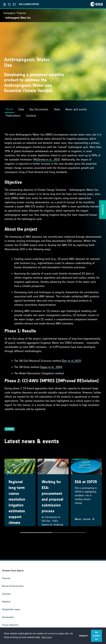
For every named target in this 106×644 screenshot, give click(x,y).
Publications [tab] (13, 116)
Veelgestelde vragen (11, 609)
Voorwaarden (8, 617)
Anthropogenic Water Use (18, 18)
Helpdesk (6, 602)
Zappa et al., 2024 (51, 367)
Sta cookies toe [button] (96, 636)
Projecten (21, 13)
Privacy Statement (10, 625)
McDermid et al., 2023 (47, 160)
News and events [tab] (76, 109)
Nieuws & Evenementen (13, 586)
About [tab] (9, 109)
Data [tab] (21, 109)
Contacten (6, 594)
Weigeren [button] (84, 636)
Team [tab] (57, 109)
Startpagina (9, 13)
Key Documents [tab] (39, 109)
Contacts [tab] (31, 116)
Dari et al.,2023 (71, 361)
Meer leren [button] (47, 637)
